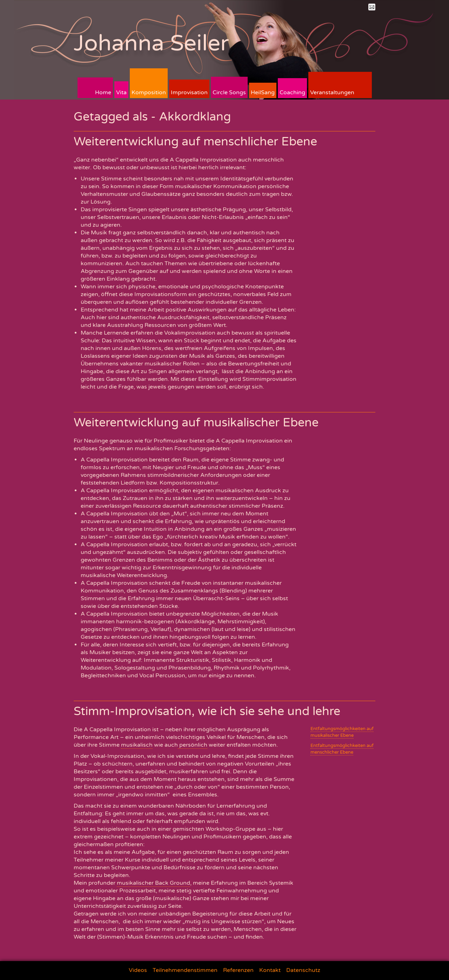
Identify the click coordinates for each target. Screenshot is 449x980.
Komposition (149, 92)
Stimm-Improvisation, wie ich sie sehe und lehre (207, 711)
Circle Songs (229, 92)
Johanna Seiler (151, 43)
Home (103, 92)
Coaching (292, 92)
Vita (121, 92)
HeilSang (263, 92)
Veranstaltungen (332, 92)
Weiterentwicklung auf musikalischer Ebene (196, 423)
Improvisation (189, 92)
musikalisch (137, 745)
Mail (372, 7)
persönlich (193, 745)
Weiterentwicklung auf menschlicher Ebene (195, 142)
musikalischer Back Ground (153, 883)
